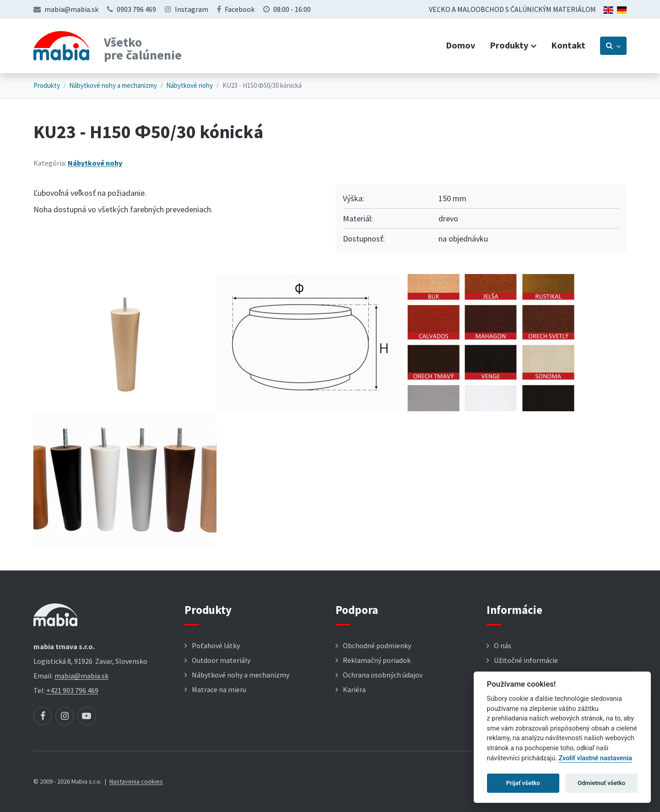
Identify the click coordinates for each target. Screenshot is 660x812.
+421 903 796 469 (72, 690)
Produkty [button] (509, 45)
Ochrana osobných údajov (383, 675)
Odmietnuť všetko (601, 783)
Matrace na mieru (219, 689)
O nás (503, 645)
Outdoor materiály (221, 660)
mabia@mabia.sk (71, 9)
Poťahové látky (216, 645)
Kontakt (568, 45)
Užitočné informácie (526, 660)
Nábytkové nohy (189, 85)
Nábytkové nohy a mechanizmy (113, 85)
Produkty (47, 85)
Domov (460, 45)
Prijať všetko (523, 783)
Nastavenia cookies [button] (136, 781)
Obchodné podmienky (377, 645)
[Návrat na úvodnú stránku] (61, 46)
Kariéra (354, 689)
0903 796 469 (136, 9)
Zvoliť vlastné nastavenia (595, 758)
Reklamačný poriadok (377, 660)
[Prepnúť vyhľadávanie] (613, 46)
